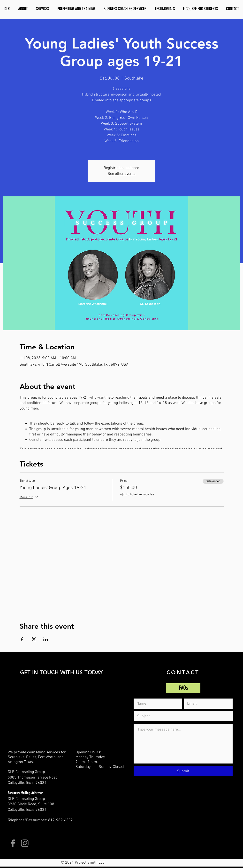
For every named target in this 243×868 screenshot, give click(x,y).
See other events (122, 174)
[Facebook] (13, 843)
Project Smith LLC (90, 863)
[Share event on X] (34, 639)
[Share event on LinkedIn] (46, 639)
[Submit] (183, 771)
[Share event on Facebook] (22, 639)
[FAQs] (183, 688)
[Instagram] (25, 843)
